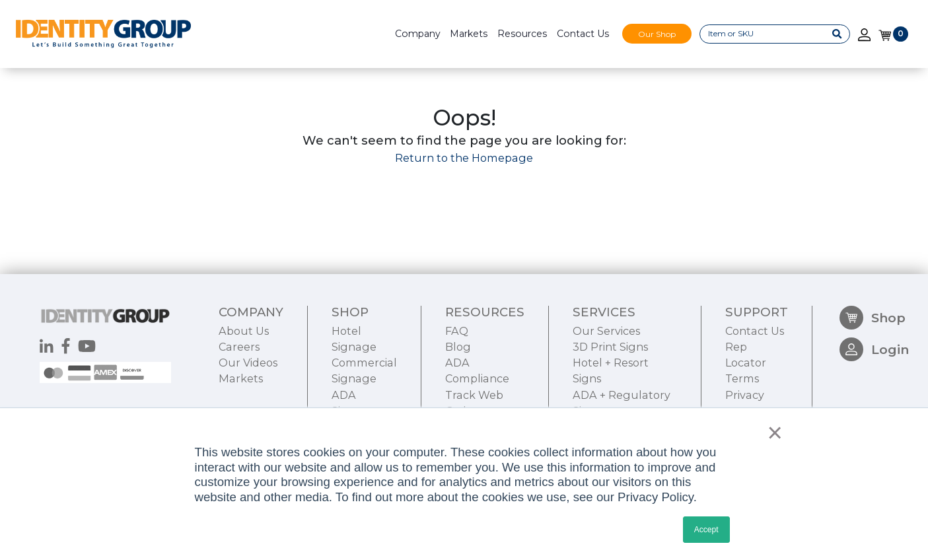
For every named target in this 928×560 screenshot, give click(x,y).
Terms (742, 378)
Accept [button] (706, 530)
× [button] (772, 433)
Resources (522, 34)
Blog (458, 347)
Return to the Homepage (464, 158)
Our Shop (657, 33)
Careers (239, 347)
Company (418, 34)
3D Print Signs (610, 347)
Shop (873, 318)
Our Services (606, 331)
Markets (469, 34)
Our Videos (248, 363)
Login (874, 349)
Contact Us (583, 34)
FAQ (457, 331)
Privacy (745, 395)
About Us (244, 331)
